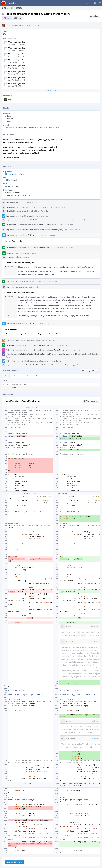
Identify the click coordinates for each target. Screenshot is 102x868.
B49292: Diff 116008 (47, 225)
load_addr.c (12, 387)
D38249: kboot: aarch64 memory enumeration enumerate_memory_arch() (56, 220)
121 (8, 271)
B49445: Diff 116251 (47, 248)
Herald (9, 207)
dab (10, 100)
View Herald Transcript (40, 207)
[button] (100, 3)
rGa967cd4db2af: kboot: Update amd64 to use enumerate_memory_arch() (32, 128)
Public (19, 18)
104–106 (9, 267)
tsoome (10, 119)
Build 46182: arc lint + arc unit (19, 195)
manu (9, 121)
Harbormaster (12, 225)
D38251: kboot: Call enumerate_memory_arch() (45, 230)
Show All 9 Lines (30, 783)
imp (18, 25)
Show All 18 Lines (30, 407)
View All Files (51, 91)
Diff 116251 (33, 235)
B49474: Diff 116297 (47, 345)
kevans (10, 116)
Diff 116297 (33, 323)
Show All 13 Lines (30, 493)
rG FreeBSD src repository (14, 174)
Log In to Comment (14, 861)
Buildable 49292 (14, 192)
